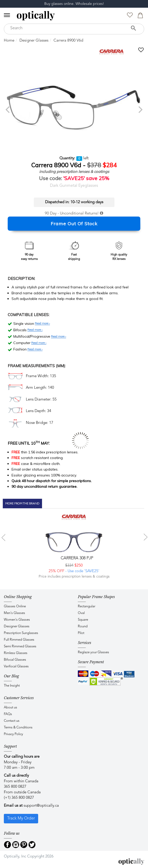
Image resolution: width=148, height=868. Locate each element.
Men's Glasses (14, 613)
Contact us (12, 721)
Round (83, 626)
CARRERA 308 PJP (76, 558)
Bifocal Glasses (15, 660)
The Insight (12, 686)
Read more (42, 324)
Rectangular (87, 606)
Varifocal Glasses (16, 666)
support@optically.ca (41, 806)
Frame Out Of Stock (74, 224)
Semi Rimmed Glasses (20, 646)
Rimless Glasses (16, 653)
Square (83, 620)
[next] (140, 110)
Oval (81, 613)
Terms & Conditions (18, 728)
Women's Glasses (17, 620)
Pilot (81, 633)
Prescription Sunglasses (21, 633)
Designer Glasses (34, 41)
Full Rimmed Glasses (19, 640)
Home (9, 41)
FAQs (8, 714)
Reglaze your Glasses (93, 652)
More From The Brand (22, 503)
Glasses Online (15, 606)
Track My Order (21, 818)
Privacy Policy (13, 734)
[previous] (8, 110)
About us (10, 708)
